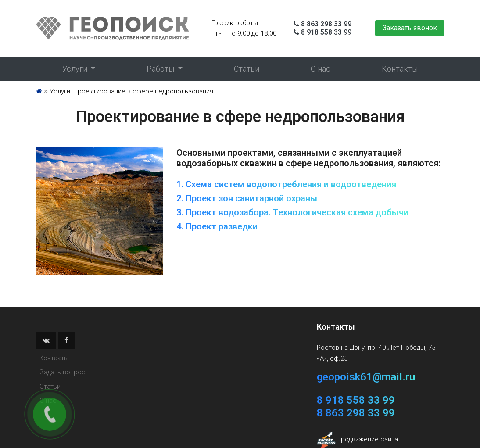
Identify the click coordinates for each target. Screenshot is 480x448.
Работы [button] (161, 69)
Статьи (247, 69)
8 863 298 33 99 (326, 24)
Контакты (400, 69)
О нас (321, 69)
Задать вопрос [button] (63, 372)
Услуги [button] (76, 69)
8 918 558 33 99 (326, 32)
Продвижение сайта (367, 439)
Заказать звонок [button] (410, 28)
